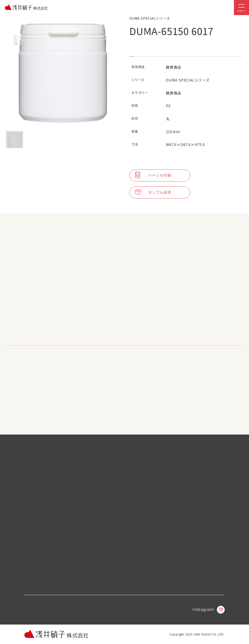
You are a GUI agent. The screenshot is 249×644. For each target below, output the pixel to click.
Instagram (209, 610)
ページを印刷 (153, 175)
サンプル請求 (153, 192)
